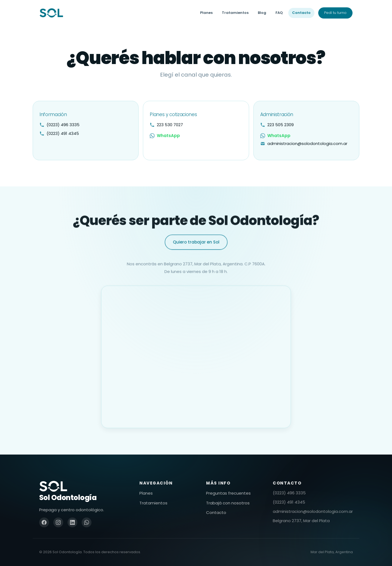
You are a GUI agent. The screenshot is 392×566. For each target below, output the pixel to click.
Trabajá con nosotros (228, 503)
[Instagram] (58, 522)
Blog (262, 13)
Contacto (301, 13)
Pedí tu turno (335, 13)
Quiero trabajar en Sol (196, 248)
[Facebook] (44, 522)
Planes (206, 13)
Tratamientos (235, 13)
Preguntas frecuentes (228, 493)
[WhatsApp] (87, 522)
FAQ (279, 13)
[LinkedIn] (72, 522)
